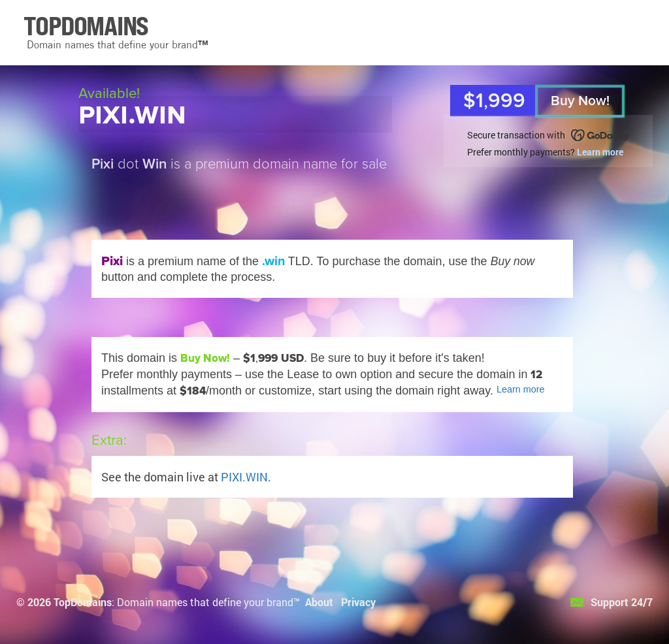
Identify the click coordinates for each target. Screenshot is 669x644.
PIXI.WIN (244, 477)
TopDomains (83, 602)
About (319, 602)
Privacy (358, 602)
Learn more (600, 152)
